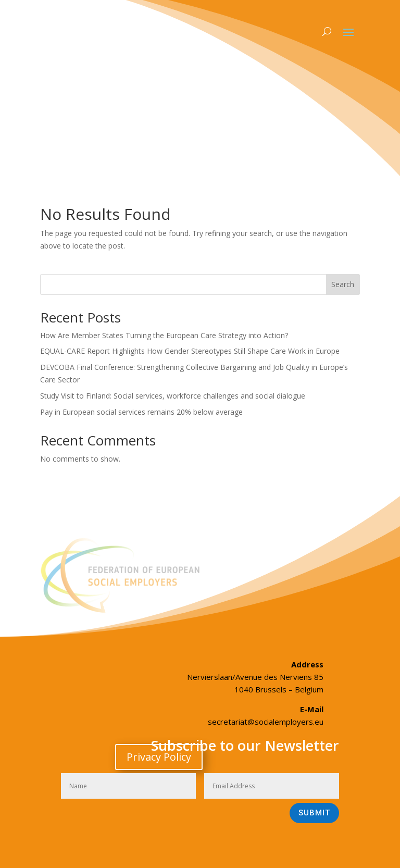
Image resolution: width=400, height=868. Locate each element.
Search (343, 284)
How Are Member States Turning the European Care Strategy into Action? (164, 335)
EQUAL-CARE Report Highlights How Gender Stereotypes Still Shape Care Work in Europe (190, 351)
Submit (314, 813)
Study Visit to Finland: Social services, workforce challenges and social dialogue (173, 396)
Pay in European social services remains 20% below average (141, 412)
